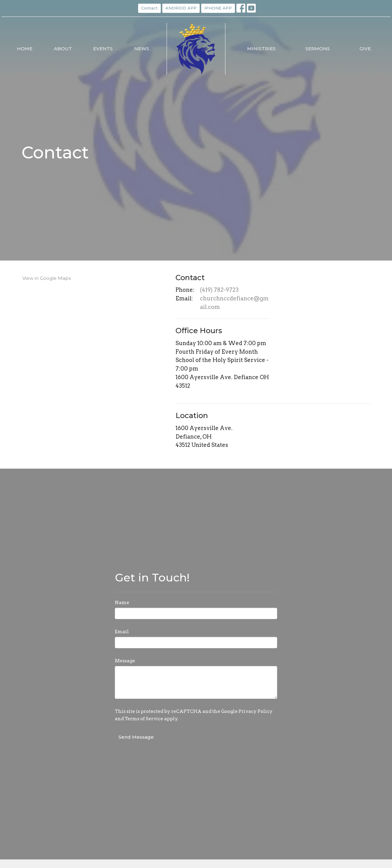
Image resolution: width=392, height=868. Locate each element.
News (142, 49)
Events (103, 49)
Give (365, 49)
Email (122, 632)
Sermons (318, 49)
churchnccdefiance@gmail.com (234, 303)
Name (122, 603)
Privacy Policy (256, 711)
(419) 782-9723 (219, 290)
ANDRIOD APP (181, 8)
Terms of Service (144, 719)
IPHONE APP (218, 8)
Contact (149, 8)
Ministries (261, 49)
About (63, 49)
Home (25, 49)
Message (125, 661)
